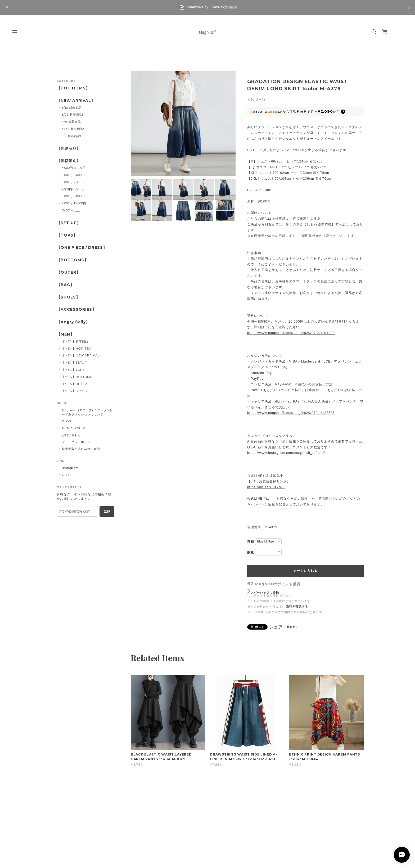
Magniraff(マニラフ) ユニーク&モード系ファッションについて (87, 412)
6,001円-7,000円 (73, 182)
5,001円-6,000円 (73, 175)
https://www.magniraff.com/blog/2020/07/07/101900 (291, 333)
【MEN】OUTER (75, 384)
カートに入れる (305, 571)
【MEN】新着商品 (75, 341)
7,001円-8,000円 (73, 189)
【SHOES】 (68, 297)
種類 (251, 542)
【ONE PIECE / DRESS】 (82, 248)
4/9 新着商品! (72, 122)
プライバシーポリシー (78, 442)
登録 (107, 511)
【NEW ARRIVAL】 (76, 101)
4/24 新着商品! (73, 129)
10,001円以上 (71, 210)
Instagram (70, 468)
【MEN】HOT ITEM (77, 349)
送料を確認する (297, 607)
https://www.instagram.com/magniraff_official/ (286, 453)
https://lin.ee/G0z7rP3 (266, 487)
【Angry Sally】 (73, 322)
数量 (251, 552)
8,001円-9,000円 (73, 196)
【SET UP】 (69, 223)
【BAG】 (65, 285)
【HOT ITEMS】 (73, 88)
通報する (293, 627)
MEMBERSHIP (74, 428)
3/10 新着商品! (72, 108)
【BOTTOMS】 (72, 260)
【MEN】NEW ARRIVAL (81, 355)
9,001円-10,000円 (74, 203)
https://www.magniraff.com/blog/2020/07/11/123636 (291, 413)
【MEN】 (65, 334)
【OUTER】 (68, 272)
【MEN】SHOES (74, 391)
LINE (66, 475)
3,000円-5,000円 (74, 168)
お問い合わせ (71, 435)
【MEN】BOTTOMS (77, 377)
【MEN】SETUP (74, 363)
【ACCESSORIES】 (76, 309)
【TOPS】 (67, 235)
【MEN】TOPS (73, 370)
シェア (276, 627)
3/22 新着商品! (73, 115)
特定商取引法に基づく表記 (81, 449)
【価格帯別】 (69, 161)
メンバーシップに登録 (263, 593)
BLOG (67, 421)
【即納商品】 (69, 149)
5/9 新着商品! (72, 136)
